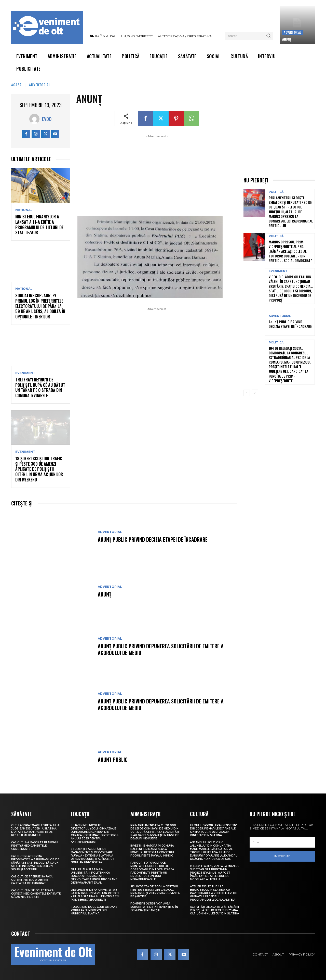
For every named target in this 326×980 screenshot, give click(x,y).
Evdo (47, 119)
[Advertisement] (157, 175)
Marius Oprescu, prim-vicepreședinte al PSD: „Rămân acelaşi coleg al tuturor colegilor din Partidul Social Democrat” (290, 251)
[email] (282, 842)
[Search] (268, 36)
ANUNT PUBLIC (113, 760)
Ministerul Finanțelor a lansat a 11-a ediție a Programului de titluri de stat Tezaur (39, 225)
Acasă (16, 85)
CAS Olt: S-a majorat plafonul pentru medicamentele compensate (35, 846)
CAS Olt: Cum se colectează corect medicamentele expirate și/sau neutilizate (36, 894)
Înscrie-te (282, 856)
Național (24, 210)
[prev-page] (247, 393)
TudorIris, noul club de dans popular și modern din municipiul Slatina (94, 910)
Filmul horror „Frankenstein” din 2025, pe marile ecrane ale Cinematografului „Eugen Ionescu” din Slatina (214, 830)
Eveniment (25, 373)
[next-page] (255, 393)
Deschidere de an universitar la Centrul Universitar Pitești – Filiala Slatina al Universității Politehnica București (95, 895)
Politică (276, 192)
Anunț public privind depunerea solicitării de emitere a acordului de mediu (161, 649)
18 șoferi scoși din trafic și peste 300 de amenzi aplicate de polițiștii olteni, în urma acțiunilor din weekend (39, 469)
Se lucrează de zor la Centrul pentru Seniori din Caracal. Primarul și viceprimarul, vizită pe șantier (155, 891)
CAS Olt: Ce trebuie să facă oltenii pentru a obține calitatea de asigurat (32, 880)
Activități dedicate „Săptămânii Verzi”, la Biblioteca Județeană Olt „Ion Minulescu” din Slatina (214, 910)
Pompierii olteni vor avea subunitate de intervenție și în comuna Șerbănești (154, 907)
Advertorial (292, 32)
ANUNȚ (287, 39)
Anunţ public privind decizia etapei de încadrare (153, 539)
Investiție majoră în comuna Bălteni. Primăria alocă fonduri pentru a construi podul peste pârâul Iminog (152, 851)
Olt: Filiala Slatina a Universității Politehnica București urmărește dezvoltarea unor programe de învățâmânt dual (94, 876)
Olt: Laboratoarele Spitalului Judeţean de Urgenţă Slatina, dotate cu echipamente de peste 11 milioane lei (35, 830)
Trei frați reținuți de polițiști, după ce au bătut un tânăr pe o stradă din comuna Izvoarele (40, 388)
